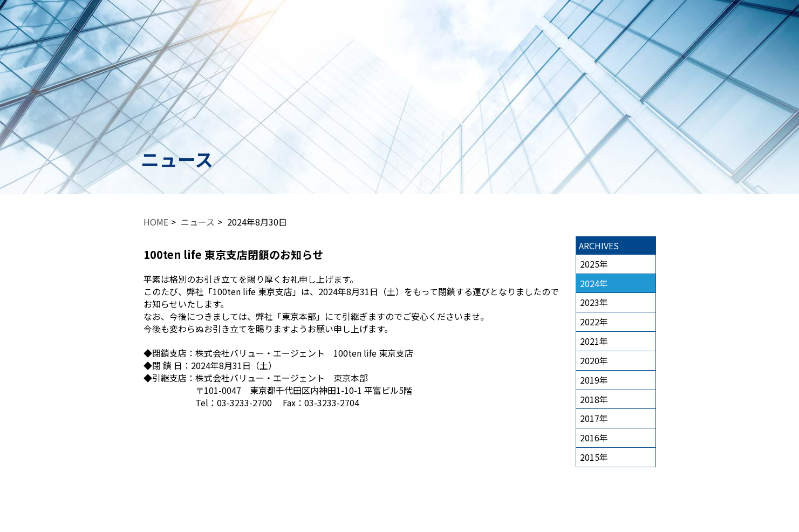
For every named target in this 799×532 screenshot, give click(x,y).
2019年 (594, 380)
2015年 (594, 457)
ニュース (198, 222)
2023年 (594, 302)
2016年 (594, 438)
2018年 (594, 399)
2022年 (594, 322)
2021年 (594, 341)
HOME (156, 222)
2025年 (594, 264)
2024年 (594, 283)
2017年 (594, 418)
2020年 (594, 360)
